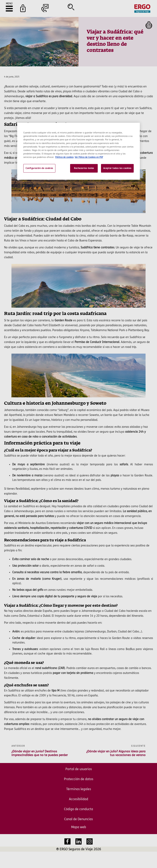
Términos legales (79, 789)
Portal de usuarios (79, 769)
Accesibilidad (78, 799)
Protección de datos (79, 779)
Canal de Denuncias (78, 819)
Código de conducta (78, 809)
